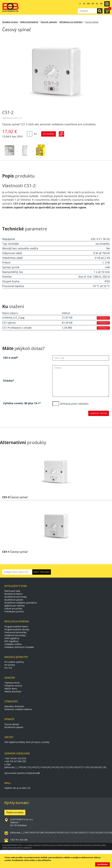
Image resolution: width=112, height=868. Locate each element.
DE (93, 4)
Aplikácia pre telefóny (15, 606)
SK (80, 4)
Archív (9, 737)
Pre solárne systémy (14, 662)
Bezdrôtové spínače (14, 600)
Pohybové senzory (13, 686)
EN (88, 4)
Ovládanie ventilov (13, 644)
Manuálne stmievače (14, 706)
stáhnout (103, 318)
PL (97, 4)
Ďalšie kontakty (15, 812)
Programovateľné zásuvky (17, 629)
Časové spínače (49, 22)
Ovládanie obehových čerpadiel (19, 647)
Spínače (9, 719)
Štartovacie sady (12, 591)
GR (101, 4)
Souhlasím (102, 864)
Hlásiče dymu (11, 689)
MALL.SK (26, 788)
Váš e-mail (10, 358)
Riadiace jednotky (16, 657)
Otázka (8, 381)
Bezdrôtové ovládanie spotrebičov (21, 603)
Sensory (10, 678)
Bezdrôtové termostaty (16, 597)
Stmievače (11, 701)
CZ (84, 4)
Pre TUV (8, 668)
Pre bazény (10, 665)
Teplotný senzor (12, 683)
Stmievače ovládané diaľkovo (18, 709)
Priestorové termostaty (15, 632)
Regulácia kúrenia (17, 621)
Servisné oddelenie (17, 753)
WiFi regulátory (12, 641)
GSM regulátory (12, 638)
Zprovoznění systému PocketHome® (22, 773)
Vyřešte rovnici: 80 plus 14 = (21, 403)
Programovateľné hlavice (16, 626)
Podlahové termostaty (15, 635)
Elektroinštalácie (29, 22)
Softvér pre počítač (13, 609)
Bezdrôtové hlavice (13, 594)
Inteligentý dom (16, 586)
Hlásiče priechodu (13, 691)
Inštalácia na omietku (71, 22)
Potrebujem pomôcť (14, 611)
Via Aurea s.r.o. (60, 850)
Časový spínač (92, 22)
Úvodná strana (10, 22)
